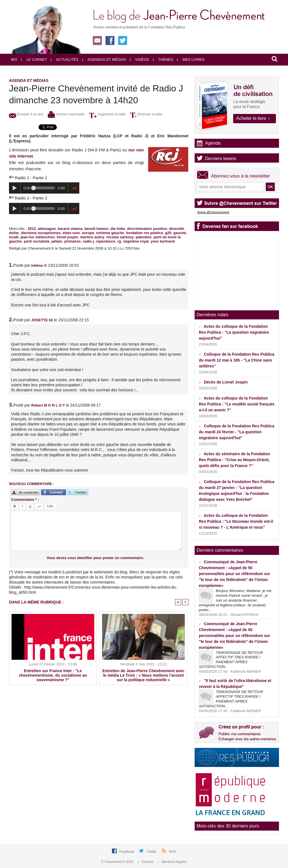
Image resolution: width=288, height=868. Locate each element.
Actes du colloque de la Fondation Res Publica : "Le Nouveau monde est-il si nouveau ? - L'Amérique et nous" (236, 521)
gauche (180, 233)
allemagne (47, 229)
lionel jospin (67, 237)
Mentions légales (172, 862)
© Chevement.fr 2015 (118, 862)
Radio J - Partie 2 (31, 198)
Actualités (65, 60)
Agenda (213, 143)
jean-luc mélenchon (38, 237)
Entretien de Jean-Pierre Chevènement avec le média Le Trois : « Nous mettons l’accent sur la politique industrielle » (143, 675)
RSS (173, 852)
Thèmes (163, 60)
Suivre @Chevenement (213, 212)
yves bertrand (163, 241)
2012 (32, 229)
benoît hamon (96, 229)
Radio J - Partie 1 (31, 178)
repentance (106, 241)
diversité (176, 229)
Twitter (152, 852)
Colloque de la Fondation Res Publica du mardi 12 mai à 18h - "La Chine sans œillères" (237, 360)
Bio (14, 60)
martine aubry (92, 237)
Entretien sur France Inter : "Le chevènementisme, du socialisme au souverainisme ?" (53, 675)
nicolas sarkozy (120, 237)
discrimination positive (147, 229)
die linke (118, 229)
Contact (146, 862)
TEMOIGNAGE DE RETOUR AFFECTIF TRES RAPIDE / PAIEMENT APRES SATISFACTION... (231, 660)
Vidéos (139, 60)
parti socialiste (37, 241)
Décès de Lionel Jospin (226, 382)
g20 (168, 233)
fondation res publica (144, 233)
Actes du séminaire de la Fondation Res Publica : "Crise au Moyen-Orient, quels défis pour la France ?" (234, 460)
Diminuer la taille (146, 114)
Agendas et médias (104, 60)
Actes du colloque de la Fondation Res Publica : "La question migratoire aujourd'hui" (234, 332)
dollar (14, 233)
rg (119, 241)
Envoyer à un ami (26, 114)
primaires (73, 241)
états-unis (71, 233)
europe (88, 233)
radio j (88, 241)
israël (14, 237)
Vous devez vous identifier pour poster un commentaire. (95, 558)
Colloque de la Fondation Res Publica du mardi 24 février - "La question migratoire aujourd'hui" (237, 432)
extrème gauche (110, 233)
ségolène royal (136, 241)
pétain (57, 241)
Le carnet (34, 60)
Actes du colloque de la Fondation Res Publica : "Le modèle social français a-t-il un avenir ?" (237, 404)
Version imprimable (66, 114)
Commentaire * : (25, 500)
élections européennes (41, 233)
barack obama (70, 229)
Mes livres (191, 60)
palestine (143, 237)
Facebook (127, 852)
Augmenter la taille (107, 114)
